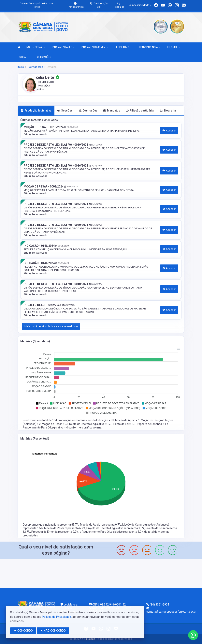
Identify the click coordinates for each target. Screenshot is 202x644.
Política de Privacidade (57, 617)
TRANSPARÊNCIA (149, 47)
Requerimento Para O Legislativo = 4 (46, 427)
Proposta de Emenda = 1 (151, 424)
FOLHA (23, 57)
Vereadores (35, 67)
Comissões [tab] (88, 111)
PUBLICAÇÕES (45, 57)
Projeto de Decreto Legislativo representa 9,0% (115, 528)
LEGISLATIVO (123, 47)
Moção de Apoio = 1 (127, 420)
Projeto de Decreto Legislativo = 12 (89, 424)
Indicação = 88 (105, 420)
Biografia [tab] (168, 111)
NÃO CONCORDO (53, 631)
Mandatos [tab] (112, 111)
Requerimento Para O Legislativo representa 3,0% (113, 532)
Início (21, 67)
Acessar (169, 131)
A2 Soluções (87, 639)
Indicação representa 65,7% (62, 525)
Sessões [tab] (65, 111)
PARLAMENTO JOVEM (95, 47)
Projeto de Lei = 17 (123, 424)
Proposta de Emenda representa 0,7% (55, 532)
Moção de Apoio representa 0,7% (101, 525)
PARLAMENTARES (64, 47)
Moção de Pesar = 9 (54, 424)
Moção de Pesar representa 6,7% (65, 528)
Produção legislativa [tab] (36, 111)
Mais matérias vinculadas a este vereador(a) (51, 326)
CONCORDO (23, 631)
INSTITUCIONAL (36, 47)
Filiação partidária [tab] (140, 111)
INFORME (174, 47)
